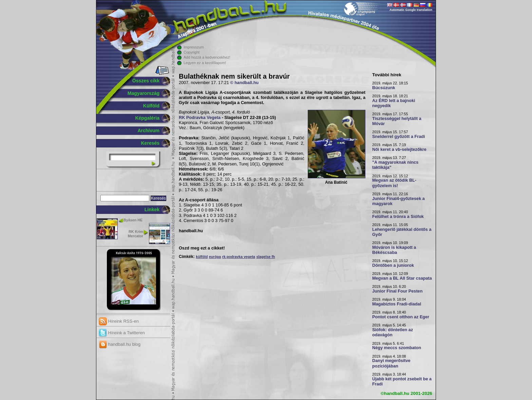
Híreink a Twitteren (122, 333)
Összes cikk (146, 81)
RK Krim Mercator (136, 234)
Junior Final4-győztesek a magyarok (398, 201)
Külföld (151, 106)
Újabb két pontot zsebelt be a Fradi (402, 382)
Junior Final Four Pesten (397, 291)
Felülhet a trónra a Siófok (398, 217)
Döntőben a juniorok (393, 265)
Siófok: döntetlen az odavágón (393, 332)
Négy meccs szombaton (397, 348)
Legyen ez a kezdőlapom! (205, 63)
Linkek (152, 209)
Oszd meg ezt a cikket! (202, 248)
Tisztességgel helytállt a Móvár (397, 121)
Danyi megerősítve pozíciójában (391, 363)
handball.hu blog (120, 344)
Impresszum (194, 47)
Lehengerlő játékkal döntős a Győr (402, 232)
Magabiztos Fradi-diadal (397, 304)
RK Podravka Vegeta (200, 118)
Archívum (148, 131)
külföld (202, 257)
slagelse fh (265, 257)
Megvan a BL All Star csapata (402, 278)
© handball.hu (244, 83)
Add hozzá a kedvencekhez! (207, 57)
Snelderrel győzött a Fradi (398, 137)
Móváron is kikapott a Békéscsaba (394, 250)
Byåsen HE (133, 220)
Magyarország (144, 93)
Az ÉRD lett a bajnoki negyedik (394, 103)
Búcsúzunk (384, 88)
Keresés (150, 143)
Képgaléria (147, 118)
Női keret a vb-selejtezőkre (399, 149)
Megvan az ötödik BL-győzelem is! (394, 183)
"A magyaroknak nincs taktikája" (395, 165)
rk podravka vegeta (239, 257)
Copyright (192, 52)
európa (215, 257)
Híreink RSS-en (119, 321)
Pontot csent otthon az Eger (401, 317)
